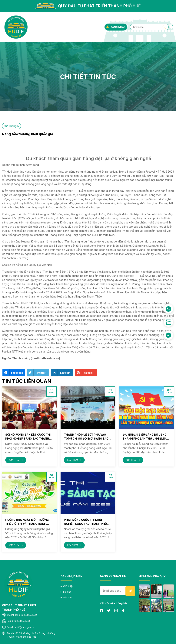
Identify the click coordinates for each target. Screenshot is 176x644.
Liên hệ (67, 592)
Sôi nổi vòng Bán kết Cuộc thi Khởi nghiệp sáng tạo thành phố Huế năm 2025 (28, 439)
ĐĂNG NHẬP (116, 27)
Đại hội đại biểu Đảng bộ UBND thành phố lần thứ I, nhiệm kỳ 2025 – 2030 (145, 439)
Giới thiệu (68, 586)
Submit (130, 591)
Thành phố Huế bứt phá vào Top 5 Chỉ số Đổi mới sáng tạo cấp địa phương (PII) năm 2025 (86, 439)
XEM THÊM (16, 460)
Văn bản (68, 598)
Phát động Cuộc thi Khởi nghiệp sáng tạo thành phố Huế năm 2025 (85, 524)
